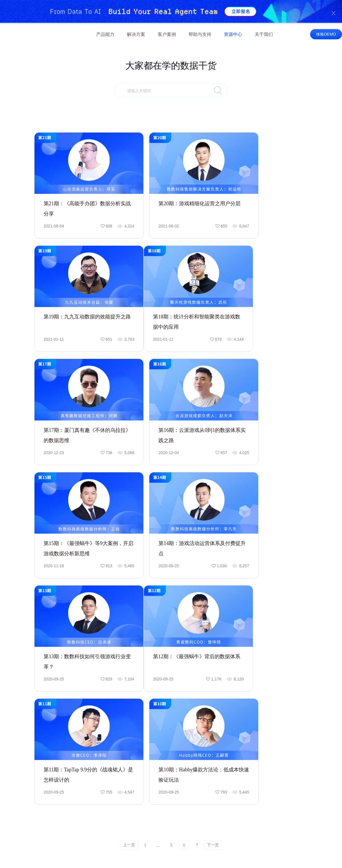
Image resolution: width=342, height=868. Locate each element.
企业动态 (309, 732)
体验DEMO (326, 34)
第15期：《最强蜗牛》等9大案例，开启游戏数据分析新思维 (77, 403)
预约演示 (318, 643)
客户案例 (167, 34)
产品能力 (105, 34)
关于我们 (264, 34)
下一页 (213, 569)
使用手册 (215, 732)
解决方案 (136, 34)
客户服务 (215, 722)
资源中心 (233, 34)
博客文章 (260, 747)
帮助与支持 (200, 34)
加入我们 (309, 741)
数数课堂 (260, 737)
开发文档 (215, 741)
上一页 (129, 569)
